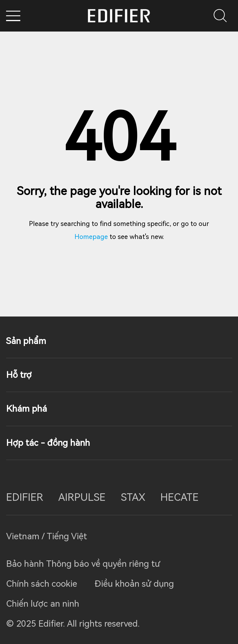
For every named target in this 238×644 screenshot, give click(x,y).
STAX (133, 497)
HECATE (179, 497)
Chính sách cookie (42, 584)
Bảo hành (26, 564)
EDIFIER (25, 497)
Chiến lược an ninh (43, 604)
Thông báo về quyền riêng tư (103, 564)
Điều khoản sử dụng (134, 584)
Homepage (91, 237)
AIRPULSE (82, 497)
